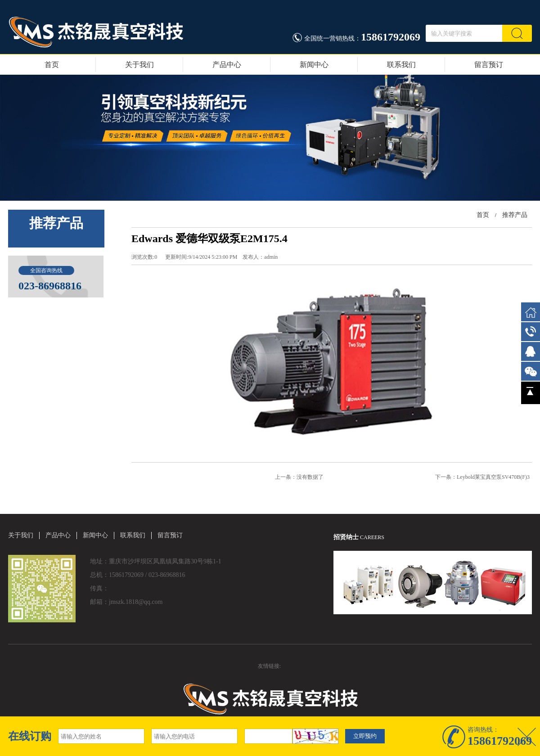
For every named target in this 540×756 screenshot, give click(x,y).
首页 (52, 65)
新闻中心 (314, 65)
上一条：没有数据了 (299, 477)
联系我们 (401, 65)
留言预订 (489, 65)
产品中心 (227, 65)
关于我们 (139, 65)
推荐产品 (515, 215)
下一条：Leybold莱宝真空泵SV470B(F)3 (482, 477)
